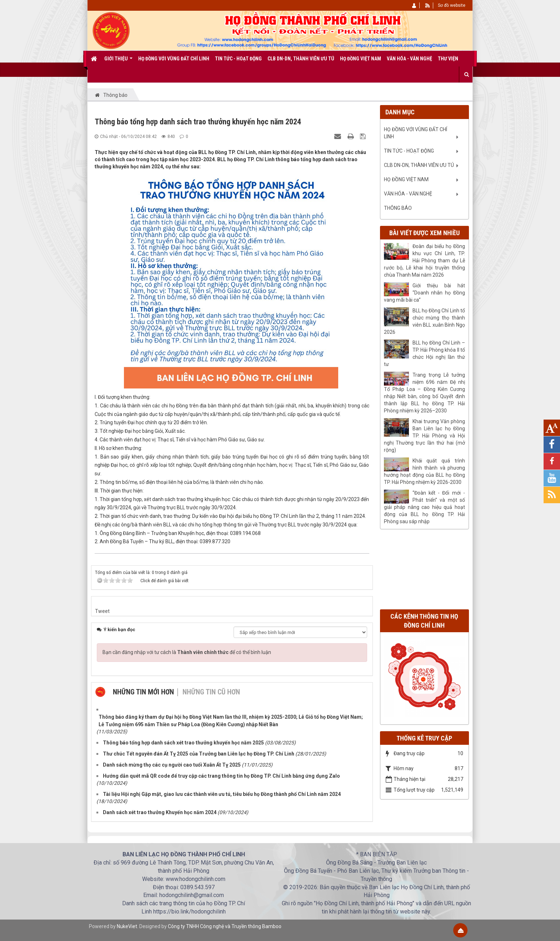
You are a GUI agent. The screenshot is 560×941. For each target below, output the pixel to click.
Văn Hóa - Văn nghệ (408, 194)
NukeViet (127, 926)
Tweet (102, 611)
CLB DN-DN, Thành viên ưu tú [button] (301, 59)
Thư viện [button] (448, 59)
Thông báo (398, 208)
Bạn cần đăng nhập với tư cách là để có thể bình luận (187, 652)
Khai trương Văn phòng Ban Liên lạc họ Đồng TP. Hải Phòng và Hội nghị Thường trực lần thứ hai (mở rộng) (425, 436)
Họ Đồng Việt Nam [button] (361, 59)
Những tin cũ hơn (211, 692)
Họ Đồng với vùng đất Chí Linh (416, 133)
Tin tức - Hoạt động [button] (238, 59)
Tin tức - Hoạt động (409, 151)
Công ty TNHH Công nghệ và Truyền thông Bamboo (225, 926)
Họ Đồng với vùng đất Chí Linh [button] (174, 59)
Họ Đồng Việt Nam (406, 179)
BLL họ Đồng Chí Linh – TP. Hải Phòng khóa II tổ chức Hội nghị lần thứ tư (425, 353)
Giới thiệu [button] (118, 61)
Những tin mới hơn (143, 692)
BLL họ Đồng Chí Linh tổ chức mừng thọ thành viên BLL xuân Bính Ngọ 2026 (425, 321)
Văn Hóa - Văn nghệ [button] (409, 59)
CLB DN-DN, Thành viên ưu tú (419, 165)
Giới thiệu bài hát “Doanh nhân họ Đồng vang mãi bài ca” (425, 293)
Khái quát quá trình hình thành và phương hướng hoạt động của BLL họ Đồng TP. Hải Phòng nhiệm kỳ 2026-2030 (425, 471)
